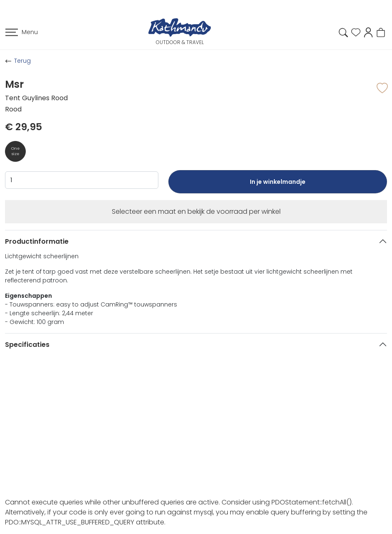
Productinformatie (37, 241)
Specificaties (27, 345)
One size (15, 151)
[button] (368, 32)
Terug (22, 61)
